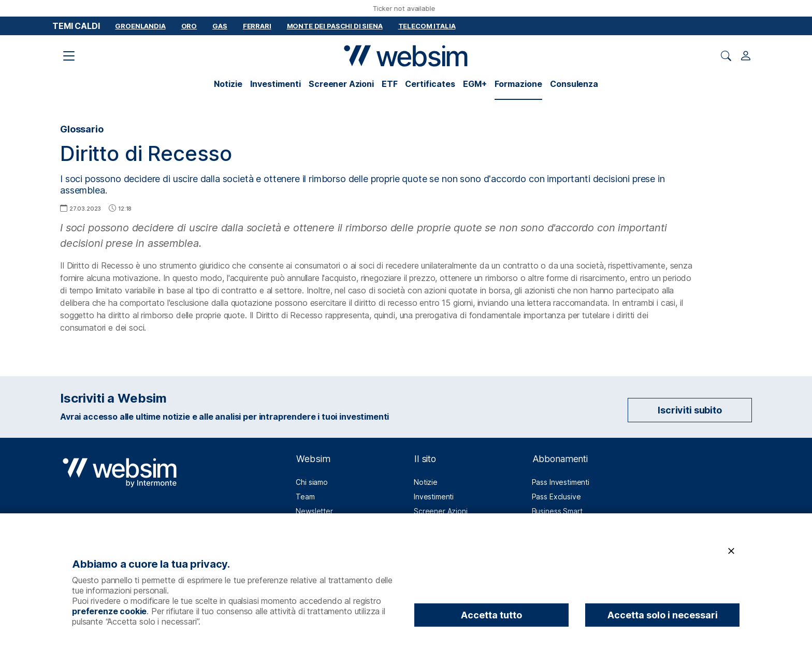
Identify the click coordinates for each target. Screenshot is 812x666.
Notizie (228, 84)
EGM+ (475, 84)
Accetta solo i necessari (663, 615)
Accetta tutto (491, 615)
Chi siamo (312, 482)
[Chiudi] (731, 551)
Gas (220, 26)
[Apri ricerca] (726, 56)
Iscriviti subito (690, 410)
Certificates (430, 84)
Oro (189, 26)
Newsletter (314, 511)
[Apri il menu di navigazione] (69, 56)
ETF (390, 84)
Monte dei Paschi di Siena (335, 26)
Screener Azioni (341, 84)
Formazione (518, 84)
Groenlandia (140, 26)
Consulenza (574, 84)
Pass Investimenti (561, 482)
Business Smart (557, 511)
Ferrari (257, 26)
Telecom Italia (427, 26)
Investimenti (275, 84)
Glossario (82, 129)
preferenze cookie (109, 611)
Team (305, 497)
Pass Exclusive (556, 497)
